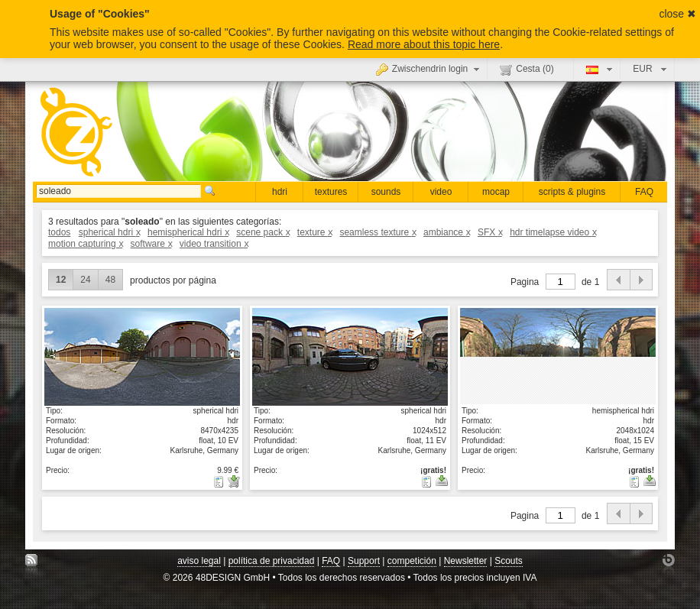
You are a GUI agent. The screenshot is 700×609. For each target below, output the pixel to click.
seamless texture (377, 232)
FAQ (644, 192)
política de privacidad (272, 561)
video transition (214, 244)
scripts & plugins (572, 192)
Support (364, 561)
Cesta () (527, 70)
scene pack (262, 232)
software (151, 244)
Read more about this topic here (424, 44)
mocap (496, 192)
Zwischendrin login (429, 69)
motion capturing (85, 244)
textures (331, 192)
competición (412, 561)
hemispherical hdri (188, 232)
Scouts (509, 561)
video (441, 192)
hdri (280, 192)
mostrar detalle (142, 356)
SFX (490, 232)
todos (59, 232)
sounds (386, 192)
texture (314, 232)
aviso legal (199, 561)
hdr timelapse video (553, 232)
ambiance (447, 232)
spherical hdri (109, 232)
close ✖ (677, 14)
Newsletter (466, 561)
